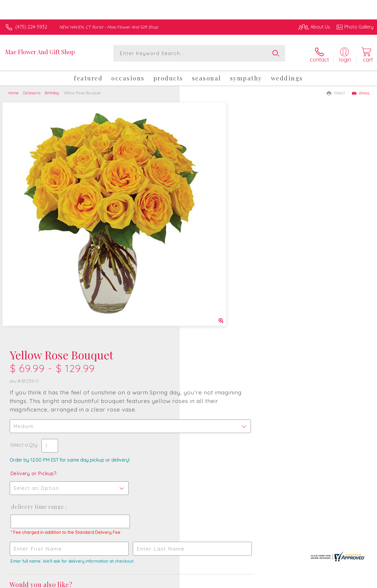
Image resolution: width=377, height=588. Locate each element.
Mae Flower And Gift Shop (40, 52)
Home (13, 91)
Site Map (352, 582)
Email (361, 91)
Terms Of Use (239, 582)
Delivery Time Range (216, 266)
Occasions (32, 91)
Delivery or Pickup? (212, 233)
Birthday (52, 91)
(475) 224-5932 (31, 27)
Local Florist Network (316, 582)
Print (336, 91)
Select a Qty (202, 204)
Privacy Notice (274, 582)
